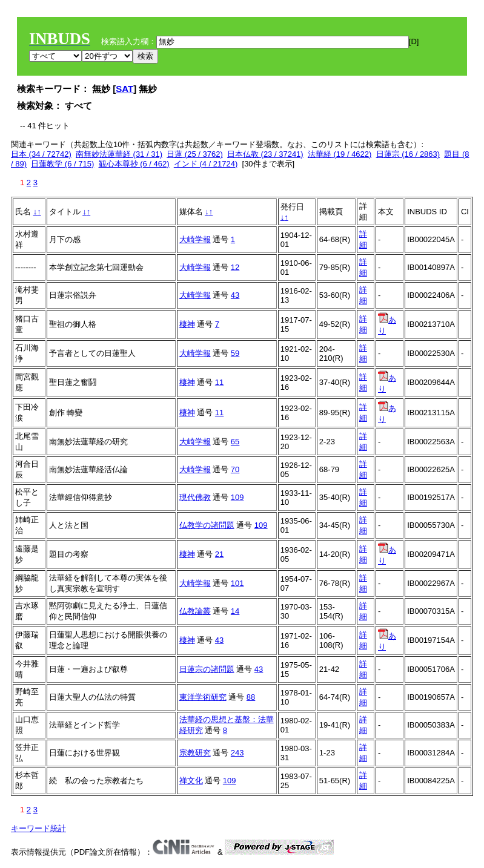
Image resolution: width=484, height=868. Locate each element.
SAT (124, 89)
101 (237, 583)
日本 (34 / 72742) (41, 154)
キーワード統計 (38, 828)
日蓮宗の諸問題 (207, 669)
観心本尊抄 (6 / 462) (134, 164)
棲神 (187, 324)
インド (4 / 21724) (206, 164)
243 (237, 753)
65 (235, 442)
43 (235, 295)
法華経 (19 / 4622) (340, 154)
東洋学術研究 (203, 697)
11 (219, 382)
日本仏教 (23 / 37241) (265, 154)
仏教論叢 (195, 611)
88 (251, 697)
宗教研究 (195, 753)
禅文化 (191, 781)
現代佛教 (195, 497)
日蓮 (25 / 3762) (195, 154)
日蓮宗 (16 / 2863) (408, 154)
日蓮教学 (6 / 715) (62, 164)
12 (235, 267)
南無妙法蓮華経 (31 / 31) (119, 154)
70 (235, 469)
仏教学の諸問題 (207, 525)
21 (219, 554)
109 (237, 497)
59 (235, 353)
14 (235, 611)
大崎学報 (195, 239)
